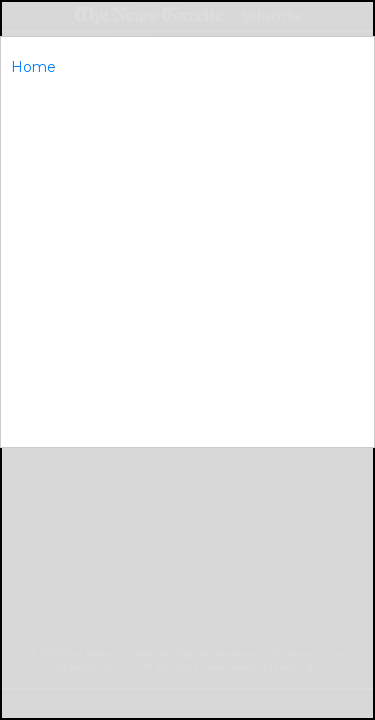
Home (33, 67)
